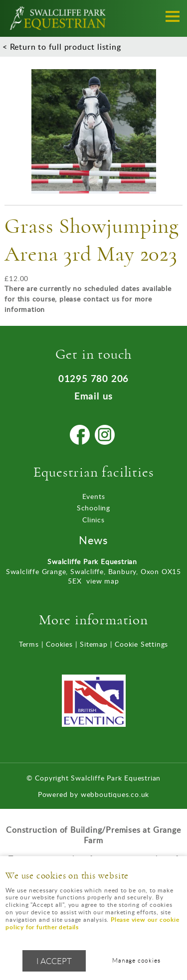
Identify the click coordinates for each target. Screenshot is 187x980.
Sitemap (94, 644)
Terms (29, 644)
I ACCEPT (54, 961)
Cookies (59, 644)
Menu (170, 16)
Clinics (93, 520)
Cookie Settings (141, 644)
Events (94, 496)
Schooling (93, 508)
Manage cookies (136, 960)
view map (102, 581)
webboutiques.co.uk (115, 794)
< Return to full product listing (62, 47)
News (93, 540)
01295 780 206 (93, 378)
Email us (93, 396)
